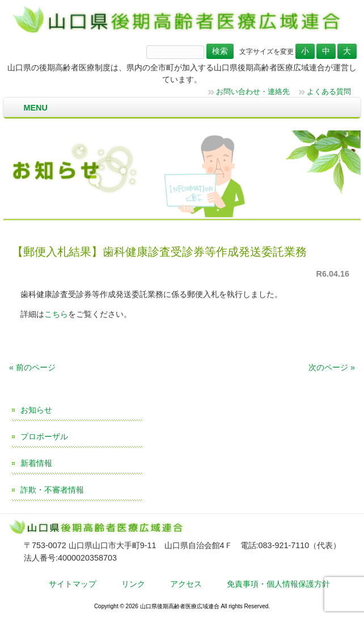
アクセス (186, 584)
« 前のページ (32, 367)
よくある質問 (329, 92)
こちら (56, 314)
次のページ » (332, 367)
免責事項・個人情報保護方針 (278, 584)
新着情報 (36, 463)
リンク (133, 584)
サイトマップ (73, 584)
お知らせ (36, 410)
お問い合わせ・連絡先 (253, 92)
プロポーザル (44, 436)
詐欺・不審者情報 (52, 490)
